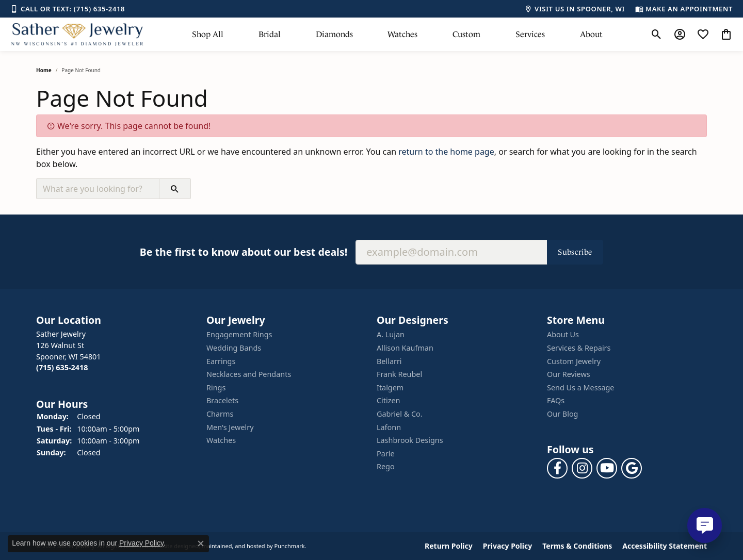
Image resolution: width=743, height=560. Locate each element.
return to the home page (446, 152)
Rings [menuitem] (216, 388)
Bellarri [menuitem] (389, 361)
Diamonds (334, 34)
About (591, 34)
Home (44, 70)
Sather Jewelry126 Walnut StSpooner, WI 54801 (69, 351)
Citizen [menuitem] (389, 401)
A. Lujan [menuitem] (391, 335)
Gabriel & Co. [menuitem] (400, 414)
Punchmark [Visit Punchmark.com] (290, 546)
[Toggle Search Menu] (657, 35)
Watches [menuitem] (221, 440)
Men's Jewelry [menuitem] (230, 427)
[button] (116, 320)
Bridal (270, 34)
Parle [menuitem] (386, 454)
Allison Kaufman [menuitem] (405, 348)
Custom (466, 34)
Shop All (208, 34)
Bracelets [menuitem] (222, 401)
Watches (402, 34)
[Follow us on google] (632, 468)
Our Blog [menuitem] (562, 414)
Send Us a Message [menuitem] (580, 388)
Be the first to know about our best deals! (244, 252)
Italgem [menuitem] (390, 388)
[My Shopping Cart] (726, 35)
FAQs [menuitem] (556, 401)
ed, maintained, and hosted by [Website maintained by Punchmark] (232, 546)
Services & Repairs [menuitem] (579, 348)
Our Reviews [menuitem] (569, 374)
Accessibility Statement (665, 546)
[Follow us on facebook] (557, 468)
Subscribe (575, 252)
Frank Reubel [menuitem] (399, 374)
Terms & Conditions (577, 546)
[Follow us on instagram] (582, 468)
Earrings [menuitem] (221, 361)
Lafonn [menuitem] (389, 427)
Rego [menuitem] (386, 467)
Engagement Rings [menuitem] (239, 335)
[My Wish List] (703, 35)
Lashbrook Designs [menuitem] (410, 440)
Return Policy (449, 546)
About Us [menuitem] (563, 335)
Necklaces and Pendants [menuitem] (249, 374)
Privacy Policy (507, 546)
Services (530, 34)
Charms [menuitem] (220, 414)
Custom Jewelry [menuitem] (574, 361)
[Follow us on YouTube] (607, 468)
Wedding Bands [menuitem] (234, 348)
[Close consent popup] (201, 543)
